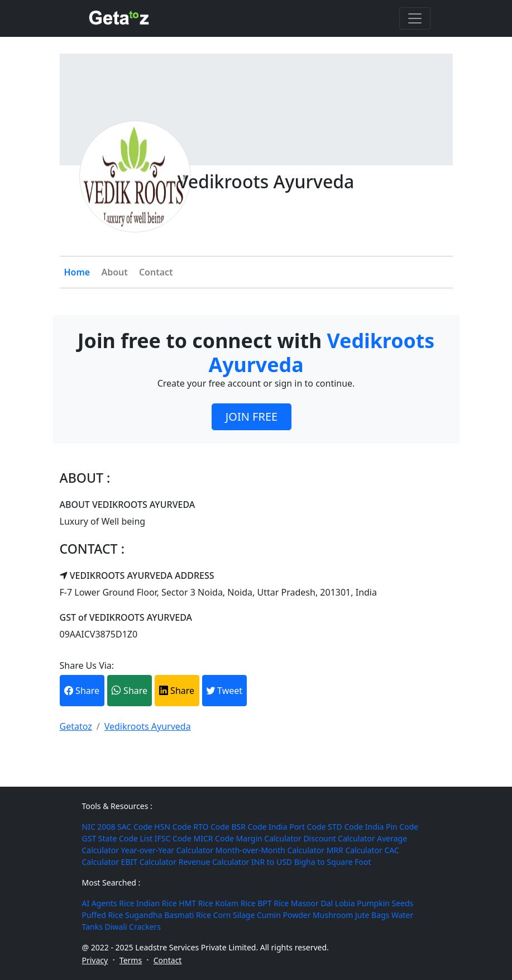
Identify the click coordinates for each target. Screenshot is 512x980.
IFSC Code (173, 838)
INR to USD (272, 862)
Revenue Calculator (214, 862)
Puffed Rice (103, 915)
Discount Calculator (339, 838)
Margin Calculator (269, 838)
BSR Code (249, 827)
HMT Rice (196, 903)
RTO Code (211, 827)
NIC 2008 (99, 827)
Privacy (95, 960)
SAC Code (135, 827)
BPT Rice (273, 903)
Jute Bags (372, 915)
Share (82, 691)
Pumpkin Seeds (385, 903)
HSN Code (173, 827)
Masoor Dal (312, 903)
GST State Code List (118, 838)
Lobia (345, 903)
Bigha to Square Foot (333, 862)
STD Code (345, 827)
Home (77, 272)
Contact (156, 272)
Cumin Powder (284, 915)
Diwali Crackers (133, 927)
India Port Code (297, 827)
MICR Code (213, 838)
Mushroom (333, 915)
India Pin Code (392, 827)
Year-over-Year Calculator (168, 850)
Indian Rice (157, 903)
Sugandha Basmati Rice (168, 915)
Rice (126, 903)
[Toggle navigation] (415, 18)
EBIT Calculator (149, 862)
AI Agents (100, 903)
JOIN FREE (252, 417)
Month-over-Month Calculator (270, 850)
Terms (131, 960)
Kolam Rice (235, 903)
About (114, 272)
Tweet (224, 691)
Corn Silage (234, 915)
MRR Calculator (355, 850)
